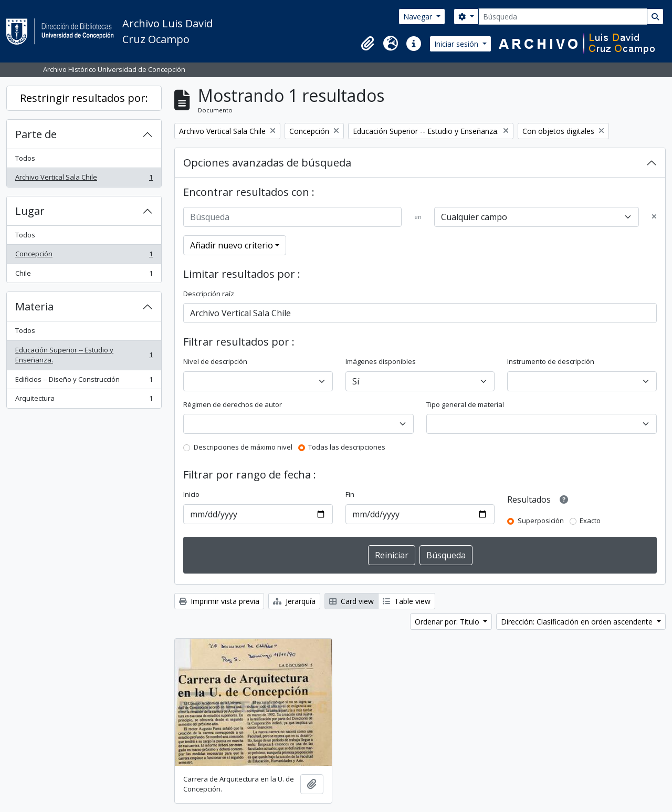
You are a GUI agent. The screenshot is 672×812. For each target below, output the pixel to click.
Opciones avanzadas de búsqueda (267, 163)
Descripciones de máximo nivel (243, 447)
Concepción (84, 256)
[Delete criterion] (654, 217)
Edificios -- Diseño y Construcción (84, 382)
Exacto (590, 520)
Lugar (30, 211)
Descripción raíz (209, 294)
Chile (84, 275)
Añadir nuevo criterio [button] (232, 245)
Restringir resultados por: (84, 98)
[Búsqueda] (563, 17)
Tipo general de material (465, 404)
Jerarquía (294, 601)
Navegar (419, 17)
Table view (407, 601)
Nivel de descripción (215, 361)
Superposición (541, 520)
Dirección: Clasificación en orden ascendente (578, 622)
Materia (34, 306)
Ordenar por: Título (448, 622)
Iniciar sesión (457, 44)
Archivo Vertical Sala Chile (84, 179)
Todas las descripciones (347, 447)
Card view (351, 601)
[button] (367, 44)
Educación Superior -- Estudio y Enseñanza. (84, 355)
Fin (350, 494)
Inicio (191, 494)
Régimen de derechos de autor (233, 404)
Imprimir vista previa (219, 601)
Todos (25, 158)
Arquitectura (84, 400)
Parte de (36, 134)
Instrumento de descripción (551, 361)
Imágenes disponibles (381, 361)
